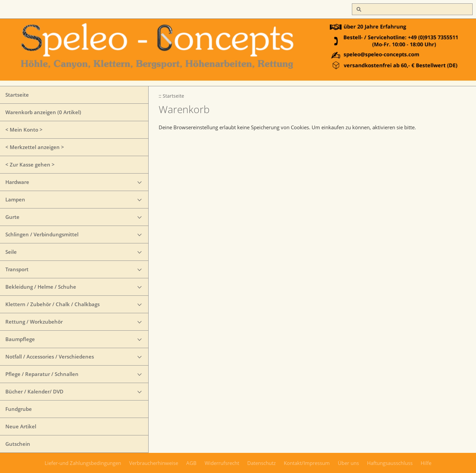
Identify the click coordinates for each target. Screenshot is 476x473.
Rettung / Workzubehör (34, 322)
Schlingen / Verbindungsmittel (42, 234)
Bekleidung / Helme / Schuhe (41, 287)
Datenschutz (261, 463)
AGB (191, 463)
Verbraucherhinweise (154, 463)
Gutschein (18, 444)
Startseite (17, 95)
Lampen (15, 199)
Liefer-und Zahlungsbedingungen (83, 463)
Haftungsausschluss (390, 463)
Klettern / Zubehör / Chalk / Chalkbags (52, 304)
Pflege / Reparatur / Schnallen (42, 374)
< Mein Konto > (24, 130)
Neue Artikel (21, 426)
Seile (11, 252)
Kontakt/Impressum (307, 463)
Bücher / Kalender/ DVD (34, 391)
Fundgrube (19, 409)
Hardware (17, 182)
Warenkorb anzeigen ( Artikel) (43, 112)
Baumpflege (20, 339)
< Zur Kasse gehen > (30, 164)
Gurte (12, 217)
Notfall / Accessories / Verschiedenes (50, 357)
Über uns (348, 463)
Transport (17, 269)
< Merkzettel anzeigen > (35, 147)
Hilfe (426, 463)
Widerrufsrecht (222, 463)
